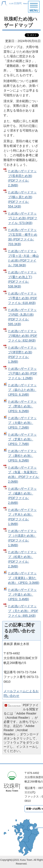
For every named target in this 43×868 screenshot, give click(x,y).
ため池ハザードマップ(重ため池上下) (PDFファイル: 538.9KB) (22, 279)
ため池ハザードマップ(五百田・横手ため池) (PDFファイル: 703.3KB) (23, 237)
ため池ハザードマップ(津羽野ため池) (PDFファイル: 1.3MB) (22, 355)
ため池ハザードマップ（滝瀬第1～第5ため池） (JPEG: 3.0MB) (24, 578)
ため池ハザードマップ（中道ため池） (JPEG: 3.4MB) (22, 594)
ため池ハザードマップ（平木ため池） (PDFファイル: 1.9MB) (22, 517)
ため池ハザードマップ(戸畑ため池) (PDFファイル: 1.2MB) (23, 373)
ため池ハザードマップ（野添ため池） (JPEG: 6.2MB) (22, 406)
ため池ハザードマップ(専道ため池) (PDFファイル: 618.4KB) (23, 298)
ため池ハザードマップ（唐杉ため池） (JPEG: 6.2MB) (22, 456)
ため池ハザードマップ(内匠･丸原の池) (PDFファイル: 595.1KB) (22, 317)
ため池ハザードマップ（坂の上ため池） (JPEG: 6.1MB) (22, 390)
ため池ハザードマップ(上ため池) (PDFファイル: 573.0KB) (23, 218)
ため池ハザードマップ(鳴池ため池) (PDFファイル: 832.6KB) (23, 336)
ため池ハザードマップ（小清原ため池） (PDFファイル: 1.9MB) (22, 538)
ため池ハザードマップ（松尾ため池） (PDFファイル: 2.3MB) (22, 559)
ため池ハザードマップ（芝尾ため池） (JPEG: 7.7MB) (22, 439)
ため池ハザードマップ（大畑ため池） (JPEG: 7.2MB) (22, 423)
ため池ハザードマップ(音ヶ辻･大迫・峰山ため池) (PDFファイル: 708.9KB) (23, 258)
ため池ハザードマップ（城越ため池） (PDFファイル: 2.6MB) (22, 496)
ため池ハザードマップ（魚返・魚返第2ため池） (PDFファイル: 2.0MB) (24, 475)
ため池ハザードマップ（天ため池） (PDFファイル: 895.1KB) (23, 611)
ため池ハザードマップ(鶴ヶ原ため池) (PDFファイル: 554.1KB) (22, 199)
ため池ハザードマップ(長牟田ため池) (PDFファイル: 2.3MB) (22, 178)
